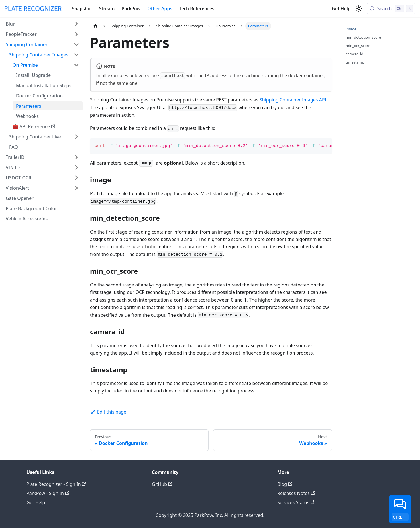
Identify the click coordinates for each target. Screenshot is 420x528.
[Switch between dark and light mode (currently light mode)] (359, 9)
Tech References (197, 9)
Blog (285, 484)
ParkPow (131, 9)
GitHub (162, 484)
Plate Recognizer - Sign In (56, 484)
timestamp (355, 62)
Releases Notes (296, 493)
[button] (42, 24)
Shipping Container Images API (293, 100)
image (351, 29)
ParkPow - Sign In (48, 493)
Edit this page (108, 412)
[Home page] (95, 26)
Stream (107, 9)
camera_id (355, 54)
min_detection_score (363, 37)
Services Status (296, 502)
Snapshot (82, 9)
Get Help (341, 9)
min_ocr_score (358, 46)
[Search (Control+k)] (391, 9)
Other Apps (160, 9)
